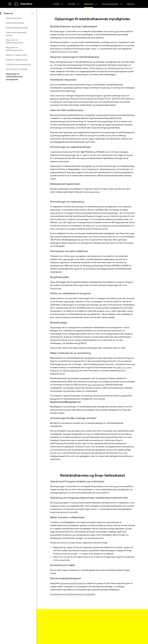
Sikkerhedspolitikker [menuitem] (15, 23)
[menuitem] (18, 13)
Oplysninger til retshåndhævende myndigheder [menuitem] (14, 77)
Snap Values (26, 4)
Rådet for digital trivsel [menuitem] (16, 55)
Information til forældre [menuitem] (17, 69)
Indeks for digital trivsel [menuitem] (17, 60)
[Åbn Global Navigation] (10, 4)
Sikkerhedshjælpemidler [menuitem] (17, 28)
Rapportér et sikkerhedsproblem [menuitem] (15, 41)
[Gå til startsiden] (16, 4)
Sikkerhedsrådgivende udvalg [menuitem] (16, 34)
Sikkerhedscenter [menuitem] (14, 18)
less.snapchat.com (96, 385)
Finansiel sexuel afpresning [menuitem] (18, 64)
